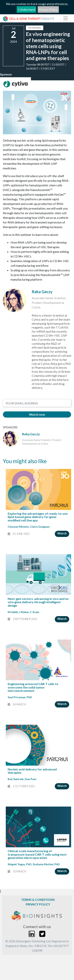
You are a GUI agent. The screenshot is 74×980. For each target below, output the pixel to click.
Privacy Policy (48, 9)
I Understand (26, 9)
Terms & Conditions (38, 900)
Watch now (37, 414)
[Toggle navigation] (66, 18)
